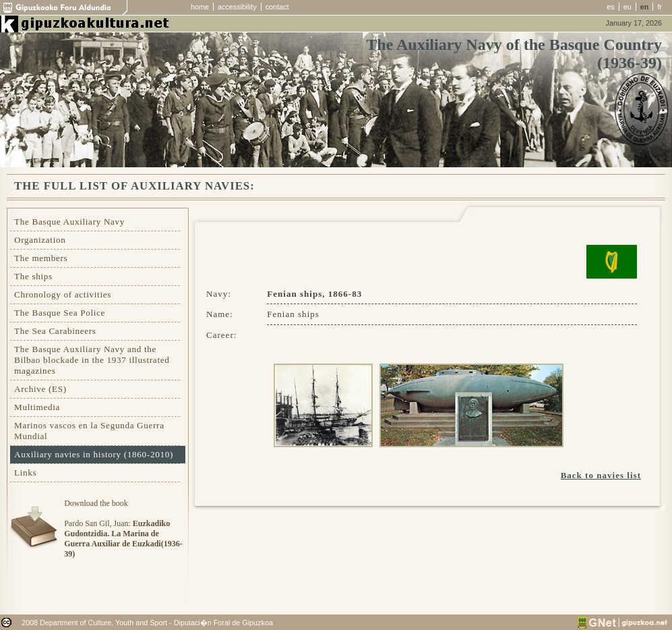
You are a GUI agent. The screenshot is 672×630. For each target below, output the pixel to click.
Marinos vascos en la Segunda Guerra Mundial (89, 431)
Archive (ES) (40, 389)
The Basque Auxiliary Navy (69, 222)
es (610, 7)
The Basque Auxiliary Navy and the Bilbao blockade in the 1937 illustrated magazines (92, 360)
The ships (33, 276)
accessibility (237, 7)
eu (628, 7)
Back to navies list (601, 475)
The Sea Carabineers (55, 331)
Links (25, 472)
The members (41, 258)
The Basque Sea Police (60, 313)
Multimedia (37, 407)
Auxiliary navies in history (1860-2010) (94, 454)
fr (660, 7)
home (200, 7)
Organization (40, 240)
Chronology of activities (63, 294)
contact (277, 7)
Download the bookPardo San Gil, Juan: (123, 528)
